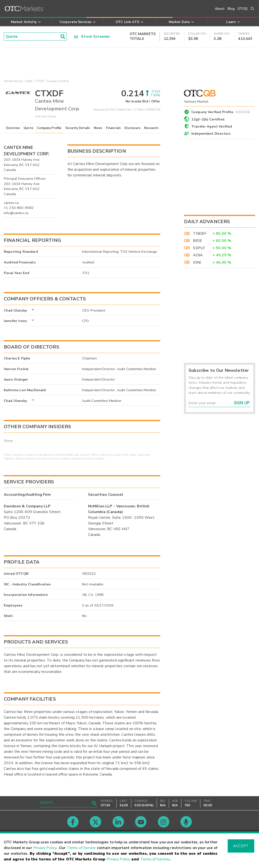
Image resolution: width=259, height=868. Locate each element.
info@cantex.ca (16, 213)
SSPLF (199, 248)
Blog (231, 9)
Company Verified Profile (221, 111)
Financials (113, 128)
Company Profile (49, 128)
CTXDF (40, 81)
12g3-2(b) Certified (208, 119)
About (220, 9)
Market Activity (14, 81)
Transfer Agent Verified (212, 126)
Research (151, 128)
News (98, 128)
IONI (197, 262)
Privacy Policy (45, 848)
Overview (13, 128)
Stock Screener (92, 37)
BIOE (198, 241)
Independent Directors (211, 133)
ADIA (198, 255)
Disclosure (132, 128)
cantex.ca (11, 203)
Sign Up (242, 403)
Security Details (78, 128)
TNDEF (200, 234)
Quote (28, 128)
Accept (241, 846)
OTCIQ (243, 9)
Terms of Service (81, 848)
